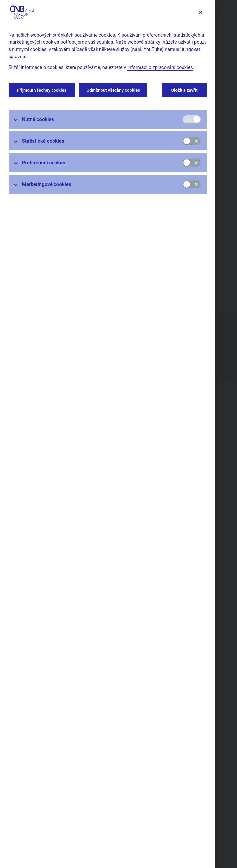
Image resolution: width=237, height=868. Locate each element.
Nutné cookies (38, 119)
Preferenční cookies (44, 163)
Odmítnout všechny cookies (113, 90)
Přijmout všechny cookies (42, 90)
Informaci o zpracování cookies (160, 68)
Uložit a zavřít (184, 90)
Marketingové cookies (47, 184)
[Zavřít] (200, 12)
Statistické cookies (43, 141)
